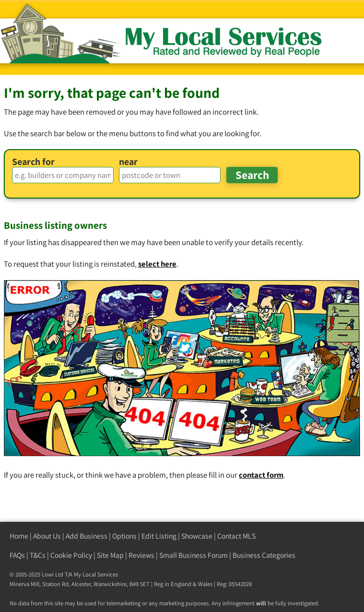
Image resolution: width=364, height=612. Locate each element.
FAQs (17, 555)
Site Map (110, 555)
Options (124, 536)
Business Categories (264, 555)
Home (19, 536)
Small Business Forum (194, 555)
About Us (47, 536)
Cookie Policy (71, 555)
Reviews (141, 555)
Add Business (87, 536)
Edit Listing (159, 536)
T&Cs (38, 555)
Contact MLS (236, 536)
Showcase (197, 536)
